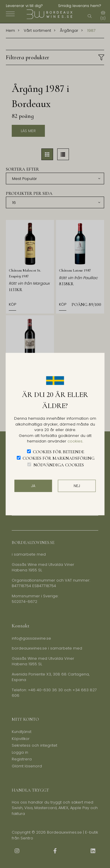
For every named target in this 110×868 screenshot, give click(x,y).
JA (33, 486)
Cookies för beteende (59, 452)
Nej (77, 486)
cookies (75, 441)
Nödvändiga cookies (59, 465)
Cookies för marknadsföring (59, 458)
